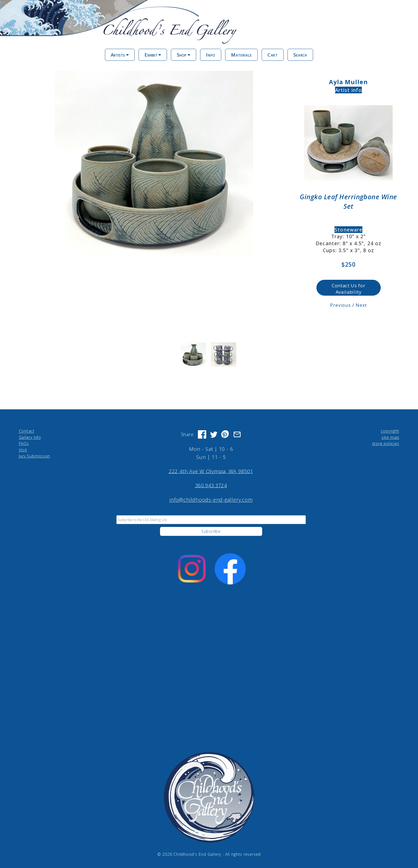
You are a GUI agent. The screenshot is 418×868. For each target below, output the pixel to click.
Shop (184, 55)
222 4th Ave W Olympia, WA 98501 (211, 471)
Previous (340, 305)
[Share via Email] (237, 434)
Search (300, 55)
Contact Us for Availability (348, 289)
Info (211, 55)
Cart (273, 55)
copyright (390, 431)
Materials (241, 55)
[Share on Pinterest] (225, 434)
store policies (386, 443)
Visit (23, 450)
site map (390, 437)
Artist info (349, 90)
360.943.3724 (211, 485)
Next (361, 305)
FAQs (24, 443)
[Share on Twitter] (214, 434)
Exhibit (153, 55)
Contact (27, 431)
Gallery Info (30, 437)
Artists (120, 55)
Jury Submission (35, 456)
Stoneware (348, 230)
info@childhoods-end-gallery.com (211, 500)
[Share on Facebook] (202, 434)
